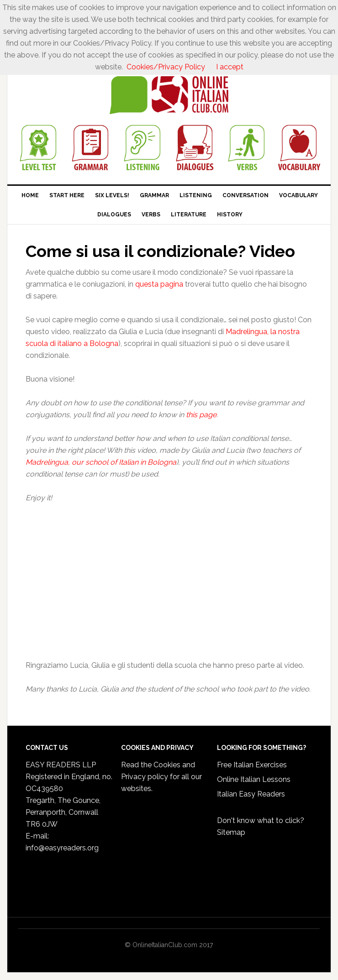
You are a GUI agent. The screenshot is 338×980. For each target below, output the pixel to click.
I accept (230, 67)
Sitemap (231, 832)
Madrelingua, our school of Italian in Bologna (101, 462)
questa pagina (160, 284)
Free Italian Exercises (252, 765)
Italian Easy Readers (251, 794)
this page (200, 415)
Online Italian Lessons (254, 779)
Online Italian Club (169, 95)
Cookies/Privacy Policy (166, 67)
